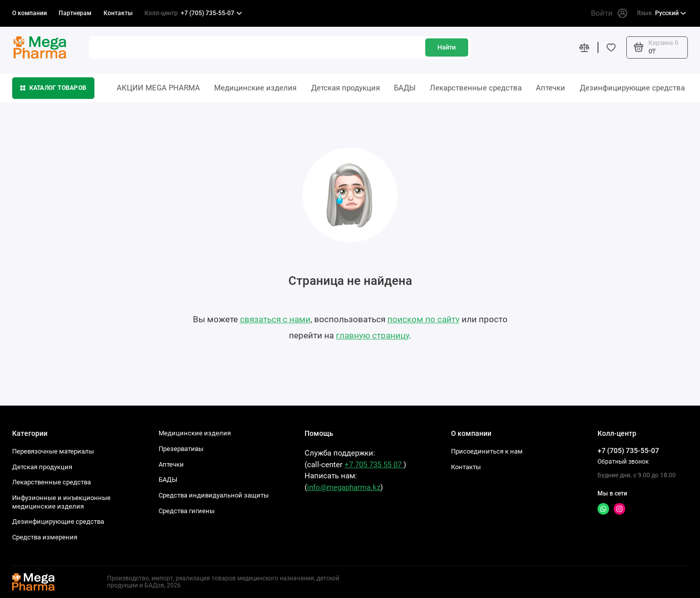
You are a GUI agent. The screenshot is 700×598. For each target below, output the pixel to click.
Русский (662, 13)
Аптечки (551, 88)
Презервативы (181, 449)
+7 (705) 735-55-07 (193, 13)
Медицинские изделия (255, 88)
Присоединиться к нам (487, 451)
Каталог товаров (54, 88)
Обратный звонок (623, 462)
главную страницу (372, 335)
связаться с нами (275, 319)
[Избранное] (611, 47)
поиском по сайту (423, 319)
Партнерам (75, 13)
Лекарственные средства (476, 88)
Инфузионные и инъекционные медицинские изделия (61, 502)
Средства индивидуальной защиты (214, 495)
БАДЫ (405, 88)
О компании (30, 13)
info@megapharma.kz (344, 487)
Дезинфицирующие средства (632, 88)
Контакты (118, 13)
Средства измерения (45, 537)
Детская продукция (345, 88)
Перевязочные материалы (53, 451)
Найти (446, 47)
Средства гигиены (187, 511)
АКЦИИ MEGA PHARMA (158, 88)
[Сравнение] (585, 47)
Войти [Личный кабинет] (609, 13)
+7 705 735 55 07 (374, 465)
